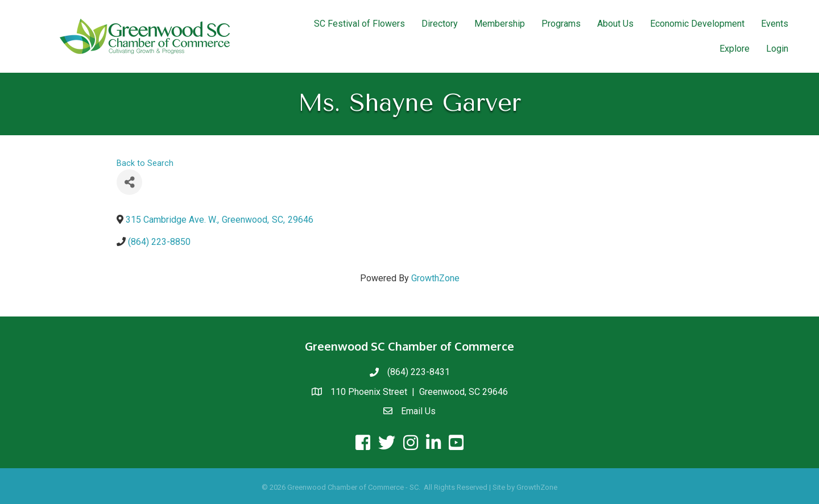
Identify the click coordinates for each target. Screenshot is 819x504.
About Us (615, 24)
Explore (735, 49)
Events (775, 24)
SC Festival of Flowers (359, 24)
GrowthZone (435, 278)
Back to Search (145, 163)
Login (777, 49)
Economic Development (697, 24)
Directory (440, 24)
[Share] (129, 182)
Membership (500, 24)
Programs (561, 24)
